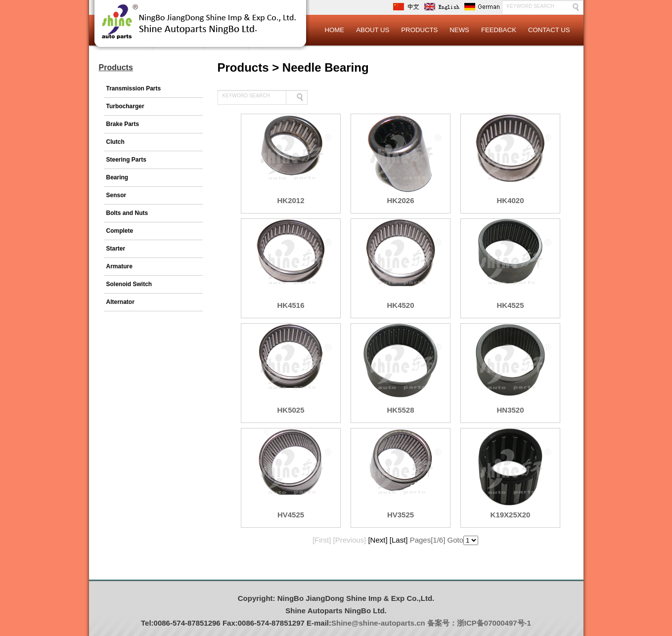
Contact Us (549, 30)
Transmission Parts (134, 88)
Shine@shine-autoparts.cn (378, 623)
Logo (200, 30)
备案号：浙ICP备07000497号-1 (479, 623)
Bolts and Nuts (127, 213)
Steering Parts (126, 160)
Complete (120, 231)
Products (419, 30)
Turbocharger (125, 106)
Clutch (115, 142)
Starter (116, 249)
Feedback (499, 30)
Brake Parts (123, 124)
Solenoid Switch (129, 284)
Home (335, 30)
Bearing (117, 177)
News (459, 30)
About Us (373, 30)
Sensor (116, 195)
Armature (119, 266)
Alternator (120, 302)
